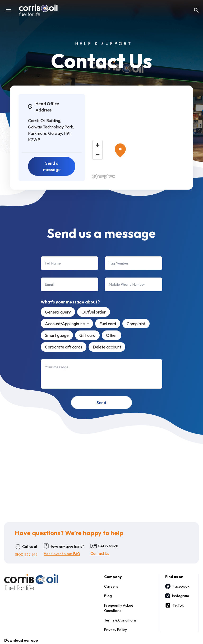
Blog (108, 596)
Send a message (52, 166)
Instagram (177, 596)
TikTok (174, 605)
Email (49, 284)
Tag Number (119, 263)
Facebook (177, 586)
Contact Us (100, 553)
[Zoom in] (98, 145)
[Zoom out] (98, 155)
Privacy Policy (116, 630)
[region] (137, 138)
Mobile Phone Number (127, 284)
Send (101, 402)
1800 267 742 (26, 554)
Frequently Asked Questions (119, 608)
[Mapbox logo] (103, 176)
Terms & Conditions (120, 620)
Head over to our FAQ (62, 554)
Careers (111, 586)
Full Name (53, 263)
